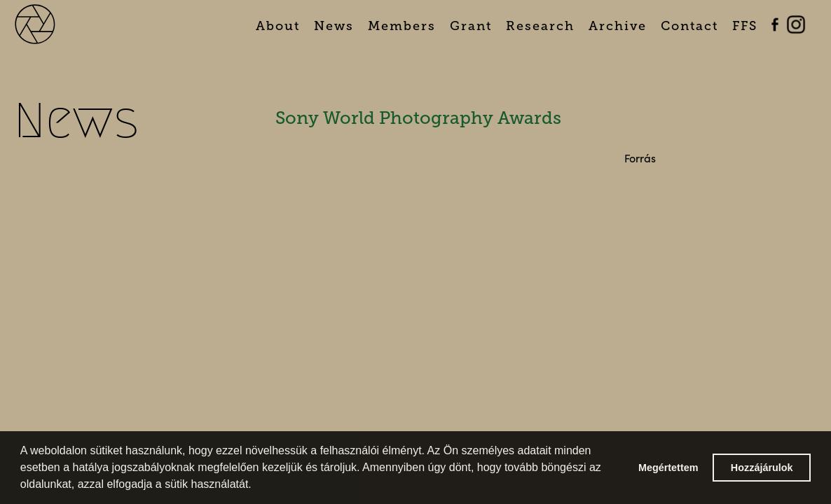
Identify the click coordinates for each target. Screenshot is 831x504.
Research (540, 26)
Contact (689, 26)
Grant (471, 26)
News (334, 26)
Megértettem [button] (668, 468)
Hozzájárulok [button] (762, 468)
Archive (618, 26)
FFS (745, 26)
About (278, 26)
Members (402, 26)
